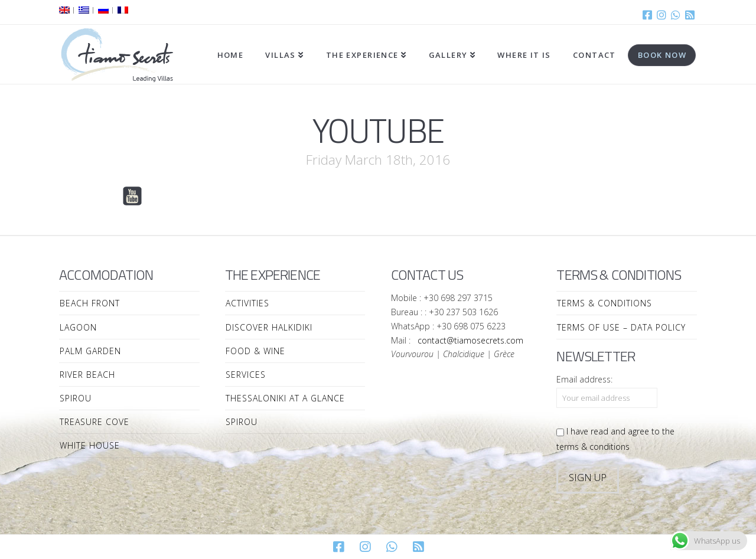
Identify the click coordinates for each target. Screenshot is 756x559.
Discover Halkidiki (269, 327)
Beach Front (90, 303)
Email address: (584, 379)
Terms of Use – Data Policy (621, 327)
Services (246, 375)
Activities (247, 303)
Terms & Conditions (605, 303)
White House (90, 445)
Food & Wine (255, 351)
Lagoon (78, 327)
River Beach (87, 375)
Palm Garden (90, 351)
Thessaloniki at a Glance (285, 398)
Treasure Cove (94, 422)
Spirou (76, 398)
